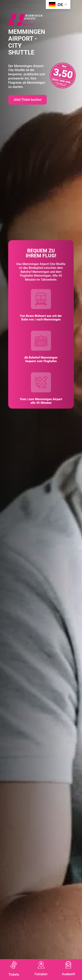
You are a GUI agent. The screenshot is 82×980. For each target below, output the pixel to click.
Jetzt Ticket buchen (27, 100)
